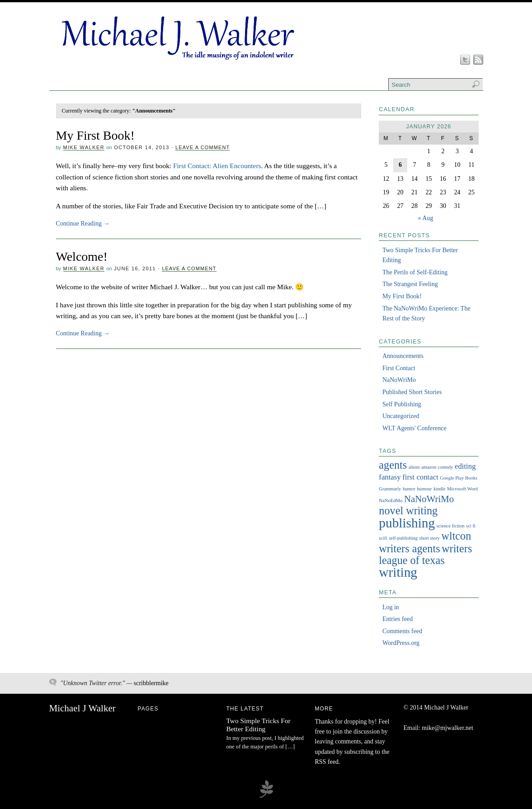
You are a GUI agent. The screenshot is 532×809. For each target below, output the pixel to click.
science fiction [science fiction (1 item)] (451, 526)
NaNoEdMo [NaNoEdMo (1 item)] (391, 501)
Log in (391, 607)
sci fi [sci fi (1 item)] (471, 526)
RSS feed (327, 762)
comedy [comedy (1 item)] (446, 467)
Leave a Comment (202, 147)
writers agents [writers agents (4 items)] (409, 548)
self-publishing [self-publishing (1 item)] (403, 538)
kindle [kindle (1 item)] (440, 489)
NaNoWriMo (399, 380)
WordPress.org (401, 643)
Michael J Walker (82, 708)
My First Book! (95, 135)
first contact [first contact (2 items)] (420, 477)
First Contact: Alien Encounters (217, 166)
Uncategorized (401, 416)
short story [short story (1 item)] (430, 538)
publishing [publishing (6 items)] (407, 523)
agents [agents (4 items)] (393, 465)
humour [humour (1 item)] (424, 489)
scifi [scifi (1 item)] (383, 538)
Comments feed (402, 631)
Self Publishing (402, 404)
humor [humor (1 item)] (409, 489)
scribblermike (151, 683)
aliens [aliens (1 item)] (414, 467)
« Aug (426, 218)
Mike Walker (84, 147)
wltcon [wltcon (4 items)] (456, 536)
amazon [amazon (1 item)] (429, 467)
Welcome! (82, 256)
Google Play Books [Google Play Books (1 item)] (459, 478)
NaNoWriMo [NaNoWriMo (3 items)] (429, 499)
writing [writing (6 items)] (398, 572)
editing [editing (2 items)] (465, 466)
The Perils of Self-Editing (415, 272)
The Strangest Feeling (410, 284)
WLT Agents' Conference (414, 428)
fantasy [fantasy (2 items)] (390, 477)
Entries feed (398, 619)
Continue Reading (83, 223)
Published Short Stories (412, 392)
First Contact (399, 368)
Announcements (403, 356)
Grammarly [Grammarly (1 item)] (390, 489)
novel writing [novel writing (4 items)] (408, 510)
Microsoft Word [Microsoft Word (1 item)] (462, 489)
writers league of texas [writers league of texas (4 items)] (425, 554)
